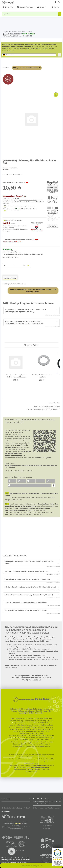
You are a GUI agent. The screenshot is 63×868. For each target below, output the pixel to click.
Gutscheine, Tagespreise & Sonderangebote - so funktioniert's (26, 603)
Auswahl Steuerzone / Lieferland (16, 182)
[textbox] (29, 55)
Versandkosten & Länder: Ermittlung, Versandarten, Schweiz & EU (27, 579)
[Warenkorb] (59, 2)
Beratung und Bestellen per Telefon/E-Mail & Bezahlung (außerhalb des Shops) (29, 562)
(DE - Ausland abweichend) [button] (10, 257)
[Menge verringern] (5, 265)
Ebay (13, 723)
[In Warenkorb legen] (4, 90)
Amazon (28, 723)
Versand (17, 198)
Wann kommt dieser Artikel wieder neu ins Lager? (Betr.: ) (24, 322)
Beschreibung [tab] (10, 278)
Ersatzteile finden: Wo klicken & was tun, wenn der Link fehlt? (26, 610)
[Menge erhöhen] (28, 265)
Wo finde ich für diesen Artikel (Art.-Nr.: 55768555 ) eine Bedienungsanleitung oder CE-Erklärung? (26, 311)
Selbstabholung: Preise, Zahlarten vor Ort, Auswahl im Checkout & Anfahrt (30, 587)
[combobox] (29, 55)
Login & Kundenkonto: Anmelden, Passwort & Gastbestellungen (27, 571)
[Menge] (14, 265)
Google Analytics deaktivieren (41, 801)
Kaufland (35, 723)
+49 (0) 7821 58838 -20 (31, 680)
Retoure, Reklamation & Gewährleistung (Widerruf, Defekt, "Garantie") (29, 595)
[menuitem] (9, 7)
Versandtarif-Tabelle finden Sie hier (28, 200)
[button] (55, 2)
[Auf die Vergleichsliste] (56, 95)
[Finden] (30, 14)
